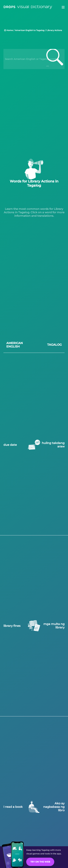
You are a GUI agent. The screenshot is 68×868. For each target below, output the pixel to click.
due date (10, 444)
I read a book (13, 806)
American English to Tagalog (30, 30)
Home (10, 30)
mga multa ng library (54, 625)
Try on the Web (40, 862)
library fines (12, 625)
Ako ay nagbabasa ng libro (54, 806)
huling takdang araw (53, 444)
